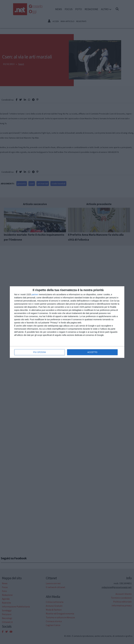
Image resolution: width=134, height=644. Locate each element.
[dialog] (67, 322)
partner (35, 294)
